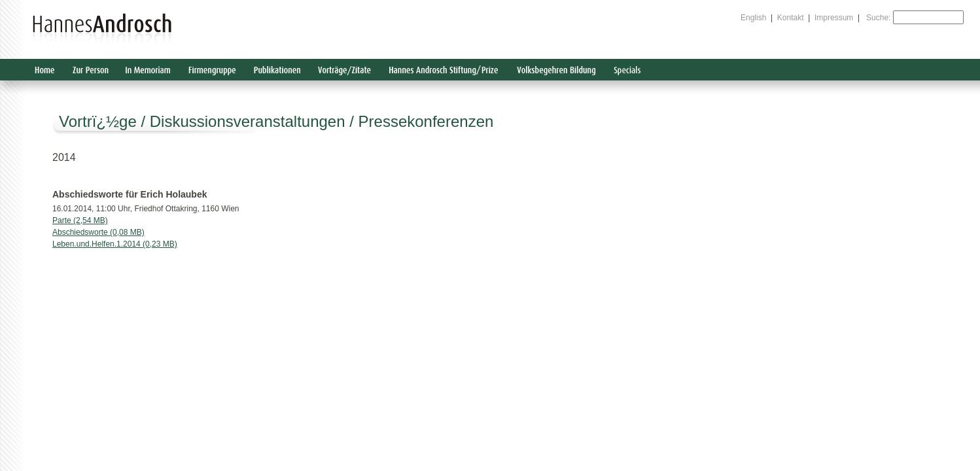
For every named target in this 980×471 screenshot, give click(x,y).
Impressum (834, 18)
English (753, 18)
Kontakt (791, 18)
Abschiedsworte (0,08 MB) (98, 232)
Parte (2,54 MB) (80, 220)
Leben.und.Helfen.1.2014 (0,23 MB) (115, 244)
